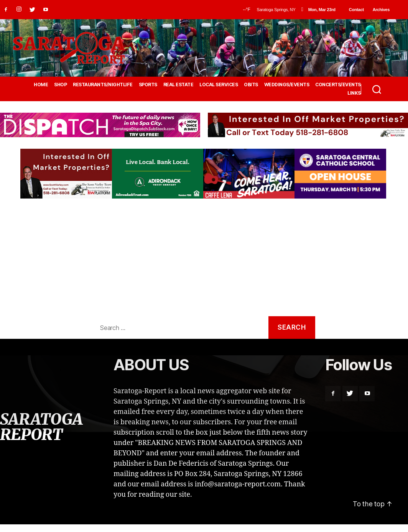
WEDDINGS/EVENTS (287, 85)
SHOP (60, 85)
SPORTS (148, 85)
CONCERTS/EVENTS (338, 85)
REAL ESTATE (178, 85)
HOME (41, 85)
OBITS (251, 85)
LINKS (354, 93)
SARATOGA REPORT (41, 428)
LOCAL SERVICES (219, 85)
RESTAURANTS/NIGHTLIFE (103, 85)
